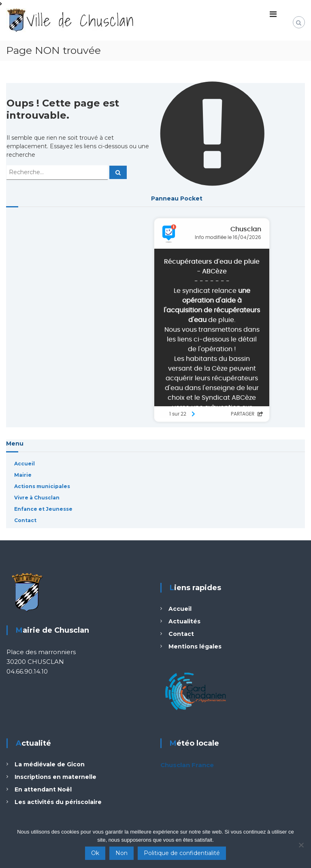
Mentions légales (195, 646)
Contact (25, 520)
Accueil (24, 464)
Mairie (23, 475)
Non (121, 853)
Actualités (184, 621)
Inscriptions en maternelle (55, 777)
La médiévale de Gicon (50, 764)
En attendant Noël (43, 789)
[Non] (301, 845)
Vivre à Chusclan (37, 498)
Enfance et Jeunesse (43, 509)
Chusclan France (187, 765)
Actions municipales (42, 486)
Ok (95, 853)
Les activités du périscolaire (58, 802)
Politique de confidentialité (182, 853)
